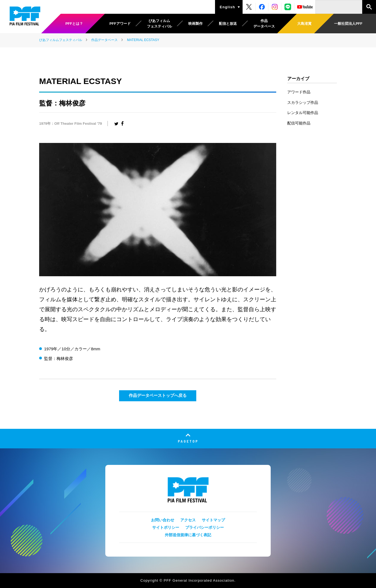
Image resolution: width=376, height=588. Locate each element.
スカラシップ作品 (303, 102)
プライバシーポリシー (205, 527)
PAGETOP (188, 441)
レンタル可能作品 (303, 113)
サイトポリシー (166, 527)
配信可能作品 (299, 123)
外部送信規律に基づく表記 (188, 535)
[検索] (339, 7)
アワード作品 (299, 92)
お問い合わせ (163, 520)
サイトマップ (213, 520)
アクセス (188, 520)
